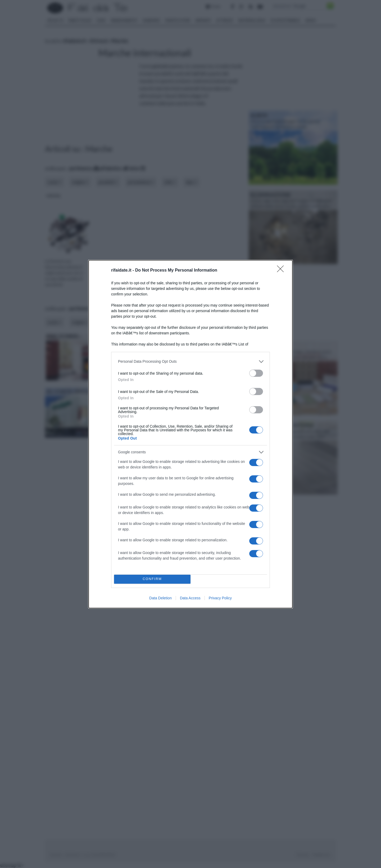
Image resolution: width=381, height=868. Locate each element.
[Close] (282, 271)
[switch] (256, 373)
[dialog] (190, 434)
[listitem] (190, 362)
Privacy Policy (220, 598)
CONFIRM (152, 579)
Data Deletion (160, 598)
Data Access (190, 598)
